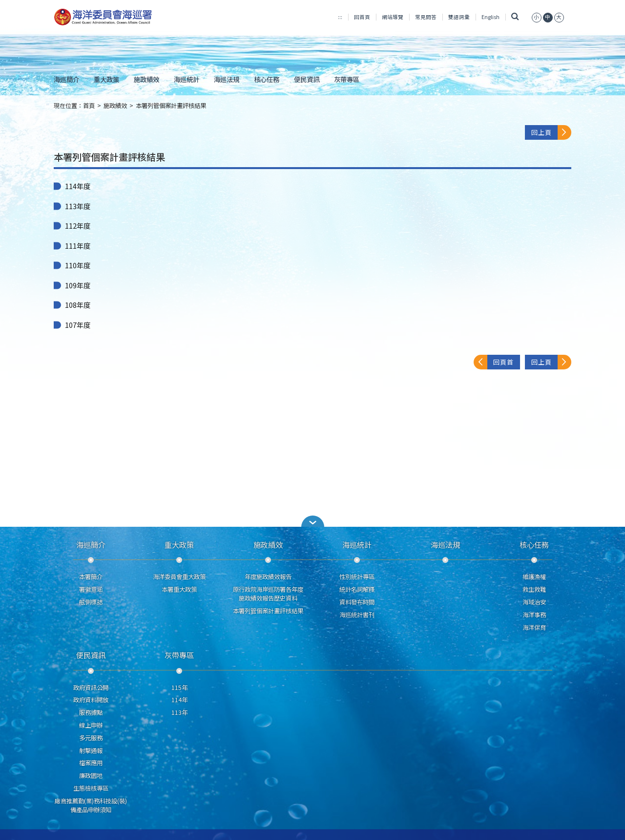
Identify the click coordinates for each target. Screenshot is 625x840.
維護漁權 (534, 577)
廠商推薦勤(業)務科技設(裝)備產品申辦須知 (91, 805)
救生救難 (534, 589)
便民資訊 (307, 79)
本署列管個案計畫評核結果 (171, 106)
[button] (537, 17)
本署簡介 (91, 577)
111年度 (78, 246)
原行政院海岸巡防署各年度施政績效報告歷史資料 (268, 594)
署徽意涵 (91, 589)
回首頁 (362, 17)
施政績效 (146, 79)
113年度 (78, 206)
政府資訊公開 (91, 688)
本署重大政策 (179, 589)
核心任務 (267, 79)
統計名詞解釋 (357, 589)
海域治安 (534, 602)
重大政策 (106, 79)
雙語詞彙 (459, 17)
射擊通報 (91, 751)
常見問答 (426, 17)
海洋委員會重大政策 (179, 577)
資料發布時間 (357, 602)
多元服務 (91, 738)
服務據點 (91, 712)
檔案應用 (91, 763)
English (490, 17)
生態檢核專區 (91, 788)
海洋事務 (534, 615)
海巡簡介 (66, 79)
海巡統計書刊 (357, 615)
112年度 (78, 226)
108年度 (78, 305)
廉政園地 (91, 775)
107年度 (78, 325)
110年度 (78, 265)
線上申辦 (91, 725)
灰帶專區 (347, 79)
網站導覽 (393, 17)
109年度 (78, 285)
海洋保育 (534, 627)
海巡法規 (227, 79)
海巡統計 (187, 79)
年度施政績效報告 (268, 577)
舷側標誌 (91, 602)
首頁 (89, 106)
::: (340, 17)
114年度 (78, 186)
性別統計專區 (357, 577)
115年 (179, 688)
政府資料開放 (91, 700)
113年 (179, 712)
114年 (179, 700)
